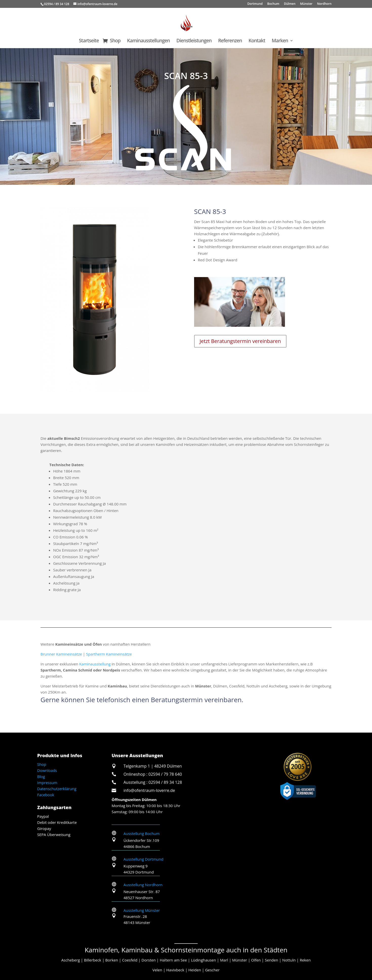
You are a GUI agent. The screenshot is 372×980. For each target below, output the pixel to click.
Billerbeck (93, 960)
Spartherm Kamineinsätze (109, 654)
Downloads (47, 770)
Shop (115, 41)
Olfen (256, 960)
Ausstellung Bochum (142, 833)
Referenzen (230, 41)
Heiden (195, 970)
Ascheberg (70, 960)
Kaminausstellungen (148, 41)
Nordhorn (324, 4)
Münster (306, 4)
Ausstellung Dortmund (143, 859)
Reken (305, 960)
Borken (112, 960)
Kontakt (257, 41)
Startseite (89, 41)
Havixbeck (175, 970)
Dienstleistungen (194, 41)
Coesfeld (130, 960)
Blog (41, 776)
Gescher (212, 970)
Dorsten (149, 960)
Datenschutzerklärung (57, 789)
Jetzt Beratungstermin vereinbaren (240, 341)
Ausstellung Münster (142, 910)
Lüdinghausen (204, 960)
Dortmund (255, 4)
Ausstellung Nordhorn (143, 885)
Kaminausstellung (95, 664)
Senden (271, 960)
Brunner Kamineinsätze (61, 654)
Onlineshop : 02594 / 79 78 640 (153, 774)
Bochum (273, 4)
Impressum (47, 783)
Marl (224, 960)
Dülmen (290, 4)
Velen (157, 970)
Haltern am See (173, 960)
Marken (280, 41)
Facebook (46, 795)
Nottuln (289, 960)
